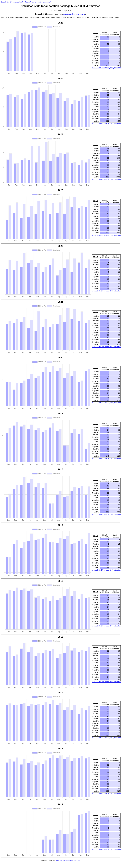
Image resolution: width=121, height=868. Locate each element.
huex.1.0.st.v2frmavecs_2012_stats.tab (106, 849)
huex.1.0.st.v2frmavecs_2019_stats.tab (106, 458)
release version (69, 14)
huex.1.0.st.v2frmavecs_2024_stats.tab (106, 179)
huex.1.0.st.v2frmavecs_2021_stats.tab (106, 347)
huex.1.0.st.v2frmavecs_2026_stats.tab (106, 68)
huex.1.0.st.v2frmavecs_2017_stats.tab (106, 570)
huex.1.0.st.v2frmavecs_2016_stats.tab (106, 626)
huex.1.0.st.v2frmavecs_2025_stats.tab (106, 123)
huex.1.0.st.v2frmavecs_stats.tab (68, 860)
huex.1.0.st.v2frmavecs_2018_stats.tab (106, 514)
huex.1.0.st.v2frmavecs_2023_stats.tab (106, 235)
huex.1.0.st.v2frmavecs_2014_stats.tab (106, 738)
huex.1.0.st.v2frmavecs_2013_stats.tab (106, 793)
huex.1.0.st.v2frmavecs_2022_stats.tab (106, 291)
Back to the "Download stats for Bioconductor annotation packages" (26, 2)
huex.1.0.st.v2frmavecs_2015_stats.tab (106, 682)
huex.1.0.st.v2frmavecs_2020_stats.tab (106, 403)
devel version (80, 14)
